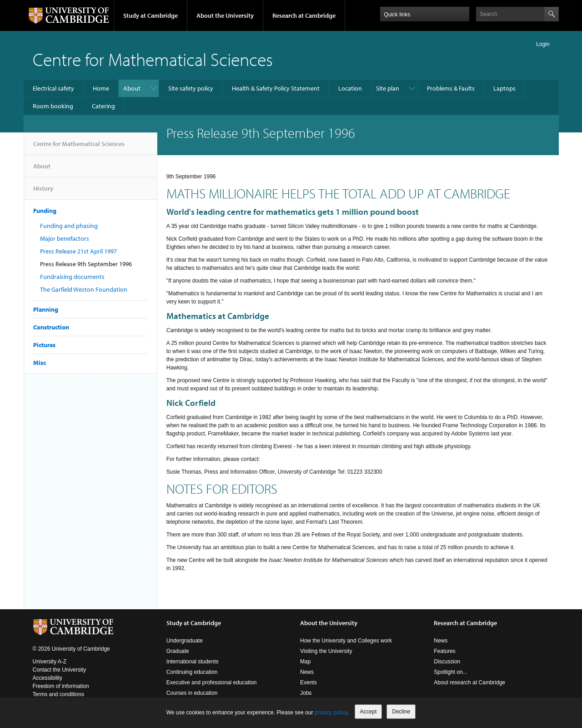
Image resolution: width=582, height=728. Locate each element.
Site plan (388, 88)
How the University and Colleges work (346, 641)
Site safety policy (191, 88)
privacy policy (331, 713)
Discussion (447, 662)
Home (101, 88)
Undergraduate (185, 641)
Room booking (53, 106)
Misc (40, 363)
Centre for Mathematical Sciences (153, 59)
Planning (46, 309)
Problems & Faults (451, 88)
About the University (225, 15)
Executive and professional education (212, 682)
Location (350, 88)
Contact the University (59, 670)
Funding (45, 211)
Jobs (306, 693)
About (132, 88)
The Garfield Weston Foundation (84, 289)
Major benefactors (65, 238)
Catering (103, 106)
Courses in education (192, 693)
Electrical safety (53, 88)
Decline (401, 712)
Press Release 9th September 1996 (86, 264)
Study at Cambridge (151, 15)
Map (305, 662)
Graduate (178, 651)
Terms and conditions (58, 694)
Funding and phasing (69, 226)
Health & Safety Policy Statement (276, 88)
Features (444, 651)
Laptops (504, 88)
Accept (369, 712)
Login (543, 44)
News (307, 672)
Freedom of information (61, 686)
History (43, 192)
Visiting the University (326, 651)
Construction (51, 327)
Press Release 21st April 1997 (78, 251)
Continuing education (192, 672)
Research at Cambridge (304, 15)
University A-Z (50, 662)
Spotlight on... (450, 672)
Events (309, 682)
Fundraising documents (72, 277)
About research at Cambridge (469, 682)
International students (193, 662)
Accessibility (48, 678)
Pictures (44, 345)
